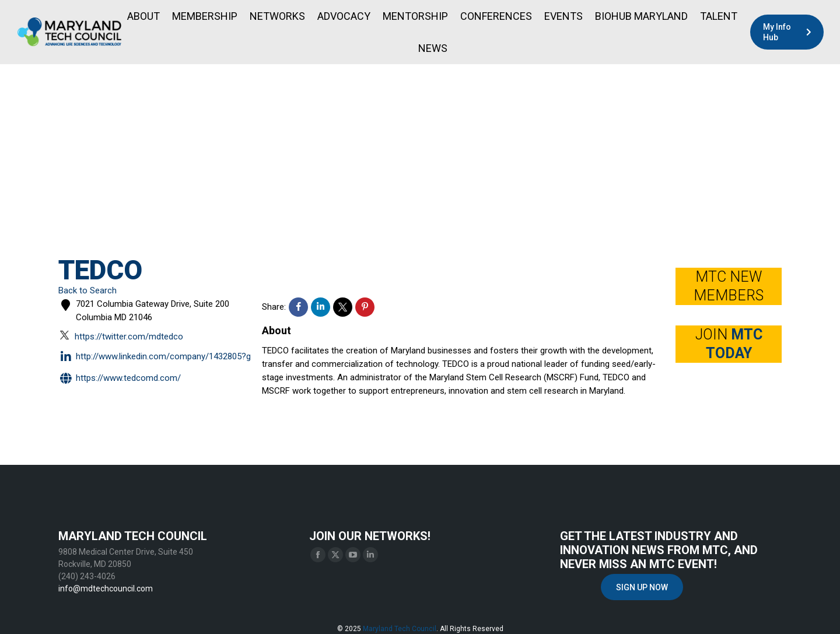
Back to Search (87, 290)
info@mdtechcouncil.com (106, 589)
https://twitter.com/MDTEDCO (122, 336)
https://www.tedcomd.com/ (120, 379)
